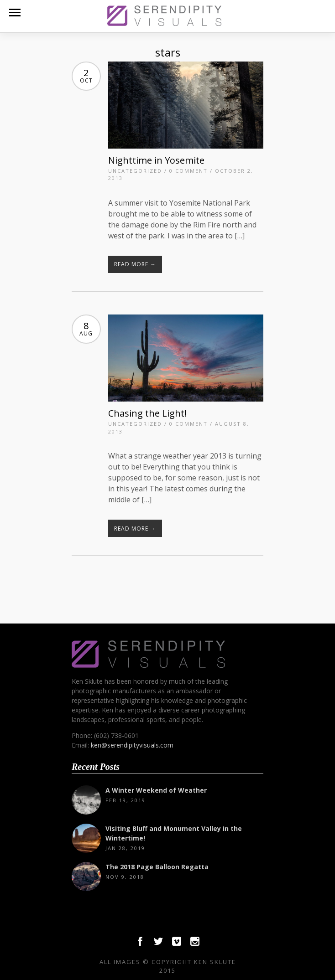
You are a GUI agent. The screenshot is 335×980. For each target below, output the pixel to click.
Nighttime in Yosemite (156, 160)
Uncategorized (135, 171)
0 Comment (188, 171)
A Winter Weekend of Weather (156, 790)
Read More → (135, 264)
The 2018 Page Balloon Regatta (157, 867)
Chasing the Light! (147, 413)
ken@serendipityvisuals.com (132, 745)
